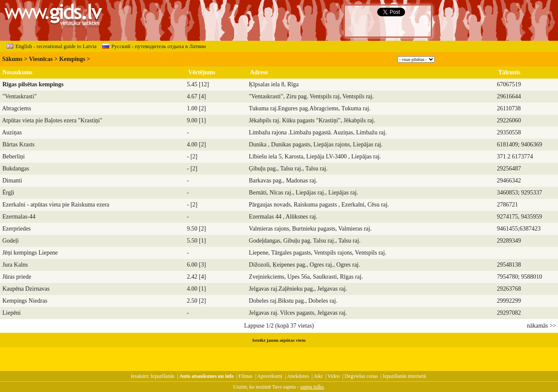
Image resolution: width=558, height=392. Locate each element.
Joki (318, 376)
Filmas (245, 376)
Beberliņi (14, 156)
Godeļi (11, 241)
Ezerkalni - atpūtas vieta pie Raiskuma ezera (56, 205)
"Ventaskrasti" (20, 96)
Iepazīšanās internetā (404, 376)
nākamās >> (542, 326)
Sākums (12, 59)
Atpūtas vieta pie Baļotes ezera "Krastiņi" (52, 120)
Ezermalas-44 (19, 217)
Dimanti (12, 181)
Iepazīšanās (163, 376)
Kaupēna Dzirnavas (26, 289)
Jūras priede (17, 277)
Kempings (72, 59)
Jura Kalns (15, 265)
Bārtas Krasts (19, 144)
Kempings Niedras (25, 301)
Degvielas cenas (361, 376)
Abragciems (17, 108)
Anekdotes (298, 376)
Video (334, 376)
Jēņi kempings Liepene (30, 253)
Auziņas (12, 132)
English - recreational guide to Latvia (52, 46)
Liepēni (12, 313)
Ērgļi (9, 193)
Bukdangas (16, 169)
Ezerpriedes (17, 229)
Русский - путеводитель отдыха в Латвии (154, 46)
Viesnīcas (41, 59)
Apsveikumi (270, 376)
